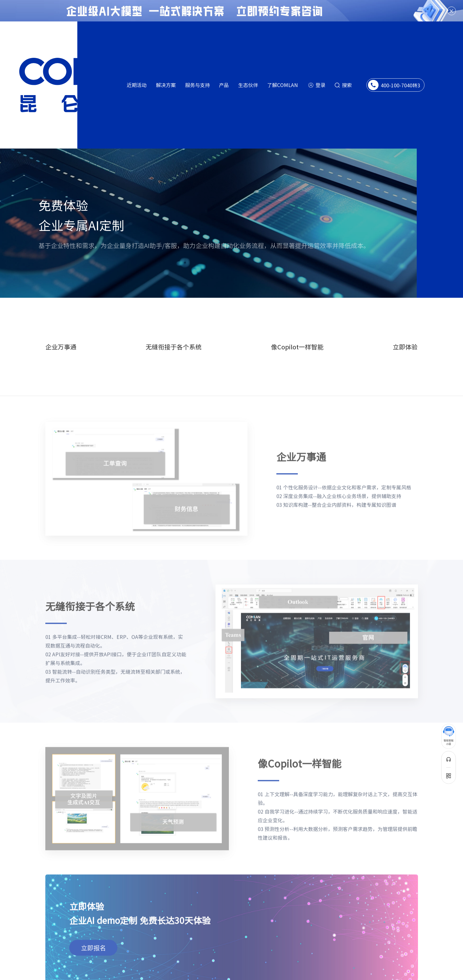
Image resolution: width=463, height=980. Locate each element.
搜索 (347, 85)
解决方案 (166, 85)
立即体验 (405, 330)
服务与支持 (197, 85)
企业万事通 (61, 330)
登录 (320, 85)
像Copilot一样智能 (297, 330)
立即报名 (93, 919)
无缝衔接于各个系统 (174, 330)
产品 (224, 85)
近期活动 (137, 85)
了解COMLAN (282, 85)
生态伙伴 (248, 85)
